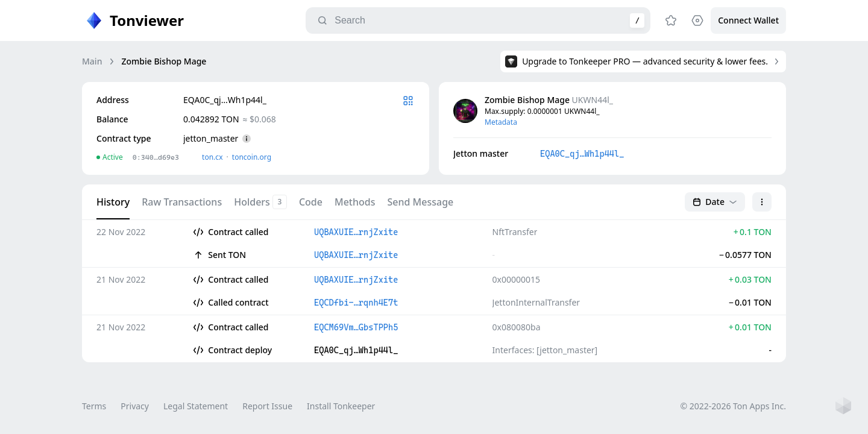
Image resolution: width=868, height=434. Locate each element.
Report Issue (267, 406)
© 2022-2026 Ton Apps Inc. (733, 406)
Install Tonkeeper (341, 406)
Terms (94, 406)
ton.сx (212, 157)
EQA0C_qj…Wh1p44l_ (582, 154)
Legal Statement (196, 406)
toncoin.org (252, 157)
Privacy (135, 406)
